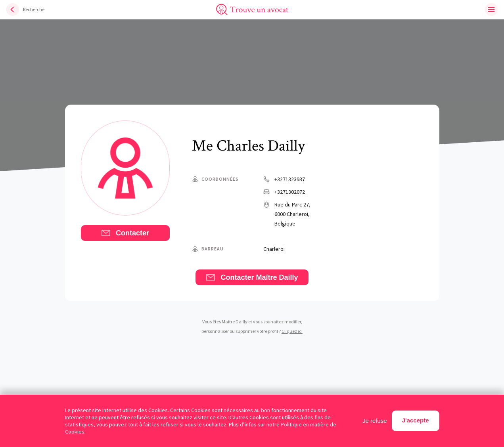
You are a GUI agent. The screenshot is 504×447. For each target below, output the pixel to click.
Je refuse (375, 421)
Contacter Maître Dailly (252, 277)
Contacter (125, 233)
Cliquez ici (292, 331)
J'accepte (416, 420)
